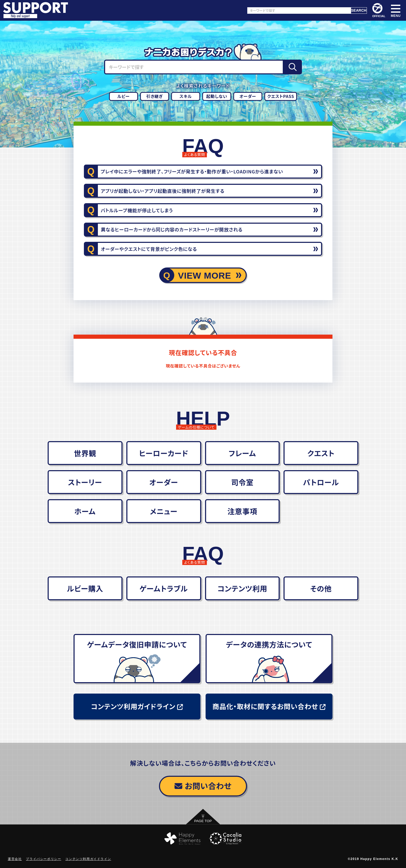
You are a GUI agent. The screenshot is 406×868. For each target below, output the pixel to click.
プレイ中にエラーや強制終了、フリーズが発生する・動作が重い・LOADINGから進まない (192, 171)
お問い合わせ (203, 786)
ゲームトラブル (164, 588)
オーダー (248, 96)
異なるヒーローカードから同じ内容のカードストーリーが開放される (172, 229)
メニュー (164, 511)
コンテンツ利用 (242, 588)
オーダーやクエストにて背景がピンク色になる (149, 249)
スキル (186, 96)
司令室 (242, 482)
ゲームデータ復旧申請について (137, 644)
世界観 (85, 453)
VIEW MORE (205, 276)
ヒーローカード (164, 453)
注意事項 (242, 511)
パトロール (321, 482)
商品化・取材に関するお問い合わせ (269, 706)
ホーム (85, 511)
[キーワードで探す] (299, 10)
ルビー (124, 96)
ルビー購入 (85, 588)
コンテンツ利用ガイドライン (137, 706)
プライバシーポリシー (44, 859)
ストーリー (85, 482)
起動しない (217, 96)
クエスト (321, 453)
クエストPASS (281, 96)
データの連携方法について (269, 644)
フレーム (242, 453)
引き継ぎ (155, 96)
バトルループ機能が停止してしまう (137, 210)
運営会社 (15, 859)
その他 (321, 588)
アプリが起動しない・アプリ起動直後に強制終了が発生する (163, 191)
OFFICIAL (379, 10)
